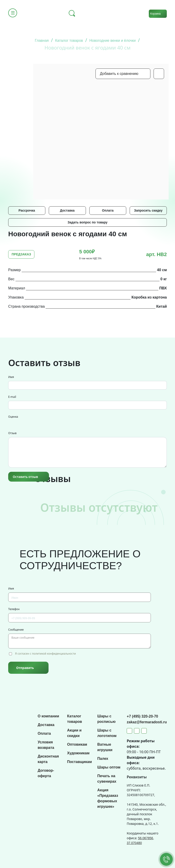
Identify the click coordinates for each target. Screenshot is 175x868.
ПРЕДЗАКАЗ (21, 254)
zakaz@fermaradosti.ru (147, 722)
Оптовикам (77, 744)
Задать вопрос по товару (87, 222)
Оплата (108, 210)
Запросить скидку (148, 210)
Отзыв (12, 433)
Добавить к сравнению (119, 74)
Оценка (13, 417)
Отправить (25, 668)
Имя (11, 377)
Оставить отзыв (25, 477)
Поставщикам (79, 762)
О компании (48, 716)
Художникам (78, 753)
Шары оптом (109, 767)
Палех (103, 759)
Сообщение (16, 630)
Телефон (14, 609)
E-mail (12, 397)
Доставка (67, 210)
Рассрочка (27, 210)
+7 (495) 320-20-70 (142, 716)
